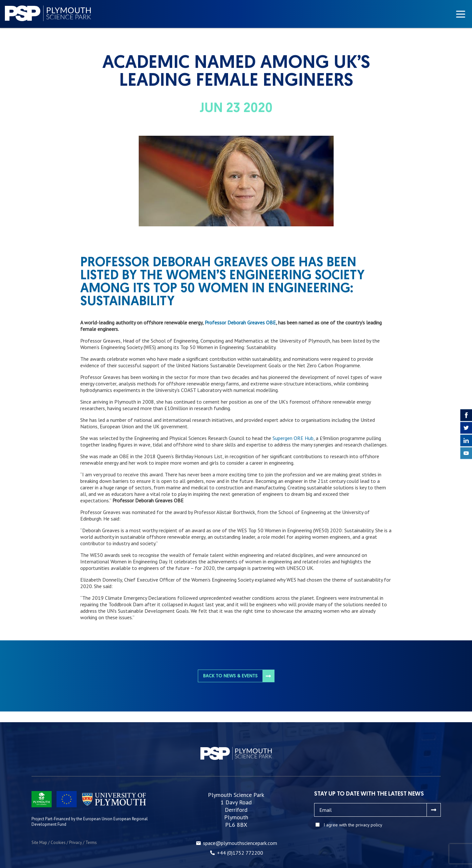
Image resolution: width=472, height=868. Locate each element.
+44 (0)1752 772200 (240, 853)
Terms (91, 843)
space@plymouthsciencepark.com (240, 843)
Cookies (58, 843)
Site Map (39, 843)
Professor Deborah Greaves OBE (240, 322)
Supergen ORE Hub (293, 438)
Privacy (76, 843)
